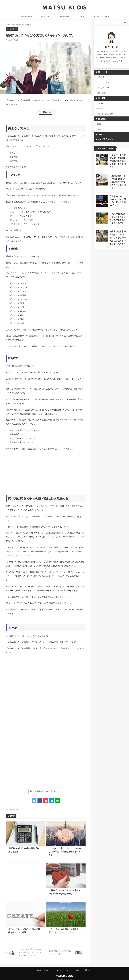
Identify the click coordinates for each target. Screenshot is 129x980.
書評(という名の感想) (105, 110)
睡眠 (99, 120)
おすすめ (101, 101)
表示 (50, 112)
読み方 (100, 106)
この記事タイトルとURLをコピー (46, 791)
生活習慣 (64, 16)
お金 (83, 16)
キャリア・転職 (103, 86)
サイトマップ (60, 967)
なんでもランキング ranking (102, 17)
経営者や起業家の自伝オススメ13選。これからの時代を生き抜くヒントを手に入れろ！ (118, 226)
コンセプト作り (13, 809)
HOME (39, 967)
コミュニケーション (105, 81)
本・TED (46, 16)
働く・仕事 (27, 16)
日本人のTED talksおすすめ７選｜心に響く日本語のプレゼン (118, 189)
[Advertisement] (46, 470)
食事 (99, 125)
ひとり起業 (102, 91)
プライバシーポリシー (74, 967)
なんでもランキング (105, 135)
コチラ (119, 61)
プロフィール (48, 967)
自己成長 (101, 77)
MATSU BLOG (64, 972)
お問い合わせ (88, 967)
